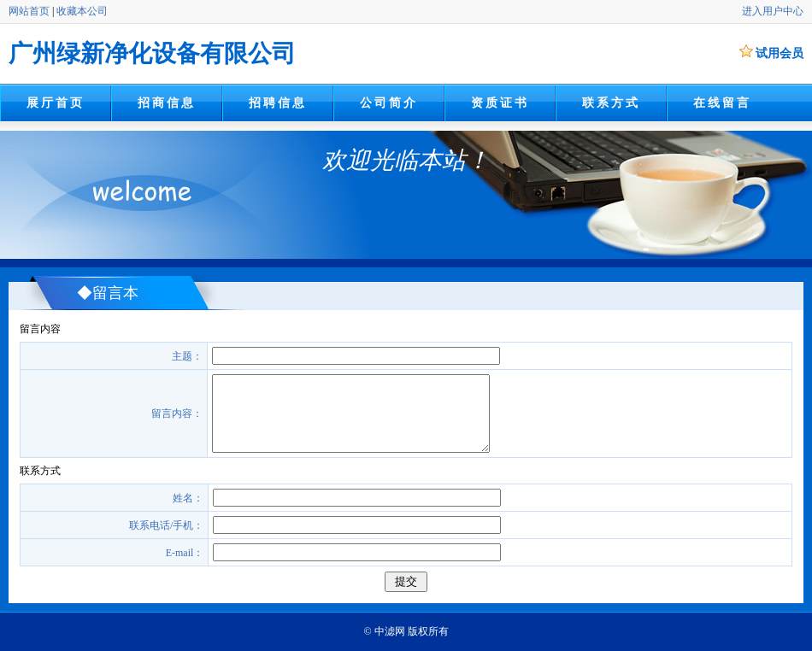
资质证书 (500, 103)
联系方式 (611, 103)
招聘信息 (277, 103)
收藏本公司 (82, 11)
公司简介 (388, 103)
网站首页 (29, 11)
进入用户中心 (773, 11)
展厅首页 (55, 103)
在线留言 (722, 103)
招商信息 (166, 103)
